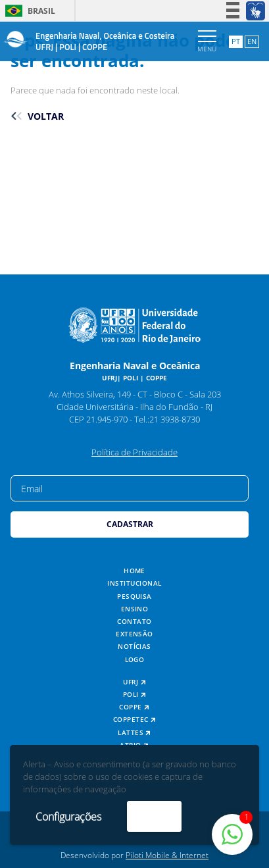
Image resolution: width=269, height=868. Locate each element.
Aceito (154, 816)
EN (252, 41)
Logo (135, 660)
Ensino (135, 609)
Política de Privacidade (134, 452)
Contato (134, 622)
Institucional (134, 583)
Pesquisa (134, 597)
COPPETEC (135, 720)
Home (134, 571)
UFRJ (134, 682)
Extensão (134, 634)
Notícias (134, 647)
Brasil (28, 11)
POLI (135, 695)
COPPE (134, 707)
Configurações (68, 817)
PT (236, 41)
